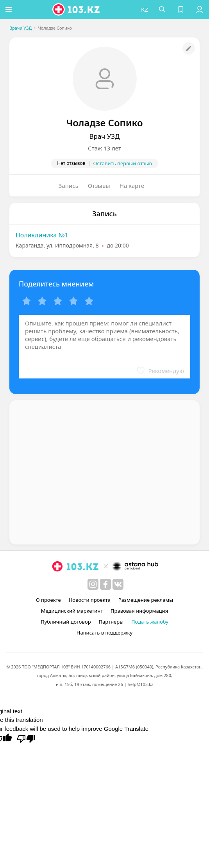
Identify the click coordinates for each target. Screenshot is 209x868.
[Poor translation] (26, 738)
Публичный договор (66, 622)
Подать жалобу (150, 622)
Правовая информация (139, 611)
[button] (10, 9)
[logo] (78, 9)
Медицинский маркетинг (72, 611)
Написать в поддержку (104, 633)
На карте (132, 186)
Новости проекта (90, 600)
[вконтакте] (118, 584)
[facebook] (105, 584)
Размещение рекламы (146, 600)
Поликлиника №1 (42, 235)
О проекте (48, 600)
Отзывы (99, 186)
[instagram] (93, 584)
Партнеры (111, 622)
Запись (69, 186)
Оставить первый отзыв (123, 163)
